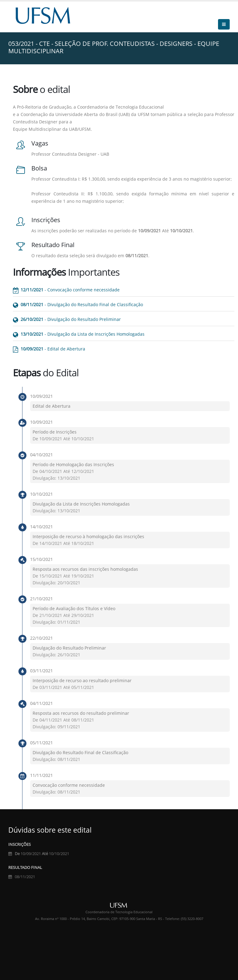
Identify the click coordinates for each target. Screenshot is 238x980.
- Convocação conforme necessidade (70, 290)
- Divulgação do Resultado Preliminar (71, 319)
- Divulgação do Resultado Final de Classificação (82, 304)
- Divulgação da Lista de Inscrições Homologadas (83, 334)
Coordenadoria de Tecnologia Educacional (119, 912)
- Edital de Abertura (53, 349)
